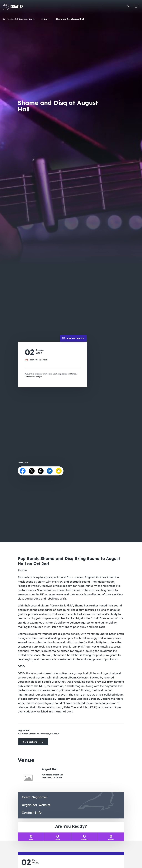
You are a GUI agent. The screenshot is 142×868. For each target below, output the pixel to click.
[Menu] (137, 6)
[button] (129, 6)
